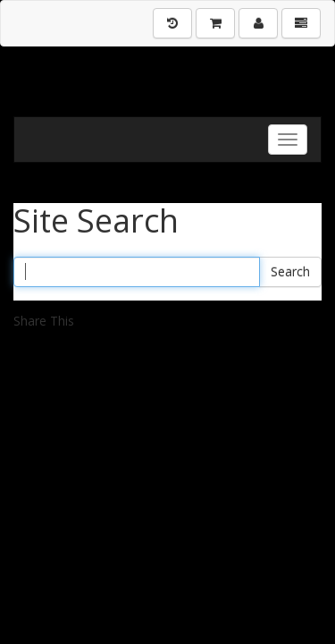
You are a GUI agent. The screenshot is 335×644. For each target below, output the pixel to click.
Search (290, 271)
